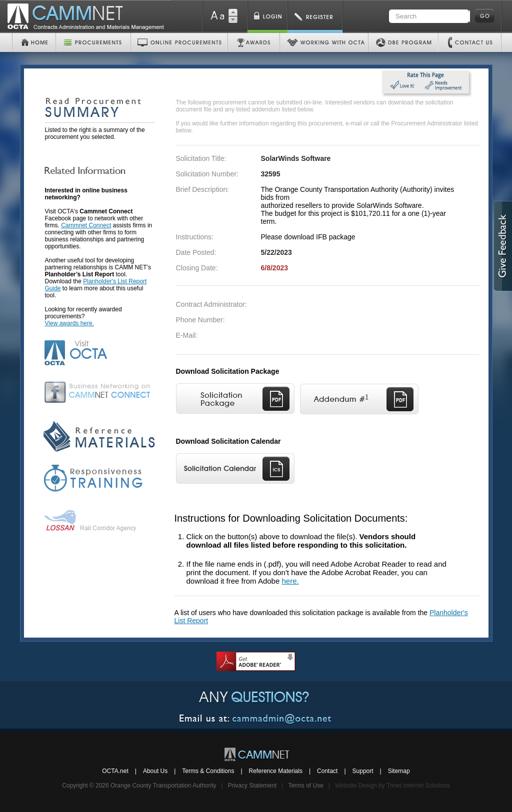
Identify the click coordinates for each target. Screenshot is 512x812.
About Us (155, 771)
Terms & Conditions (208, 771)
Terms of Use (306, 786)
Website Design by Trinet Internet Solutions (392, 786)
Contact (327, 771)
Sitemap (399, 771)
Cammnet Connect (86, 225)
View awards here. (70, 323)
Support (363, 771)
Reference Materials (276, 771)
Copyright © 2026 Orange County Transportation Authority (139, 786)
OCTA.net (115, 771)
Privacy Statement (252, 786)
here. (290, 581)
